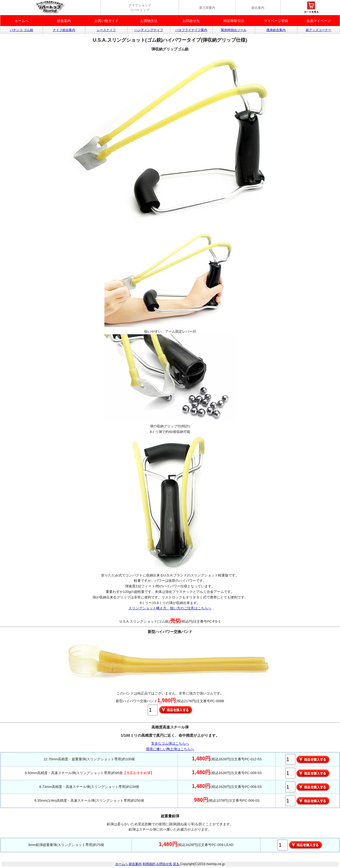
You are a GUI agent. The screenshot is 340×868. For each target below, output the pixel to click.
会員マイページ (319, 21)
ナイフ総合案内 (64, 30)
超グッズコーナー (318, 30)
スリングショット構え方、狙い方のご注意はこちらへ (170, 608)
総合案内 (258, 8)
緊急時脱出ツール (234, 30)
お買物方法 (149, 21)
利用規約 (149, 864)
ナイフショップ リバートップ (140, 8)
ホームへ (22, 21)
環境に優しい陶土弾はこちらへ (170, 749)
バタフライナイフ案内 (191, 30)
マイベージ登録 (276, 21)
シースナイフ (106, 30)
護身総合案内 (276, 30)
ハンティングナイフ (149, 30)
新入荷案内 (207, 8)
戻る (177, 864)
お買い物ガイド (106, 21)
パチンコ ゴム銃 (21, 30)
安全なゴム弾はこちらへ (170, 743)
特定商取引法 (234, 21)
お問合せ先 (191, 21)
